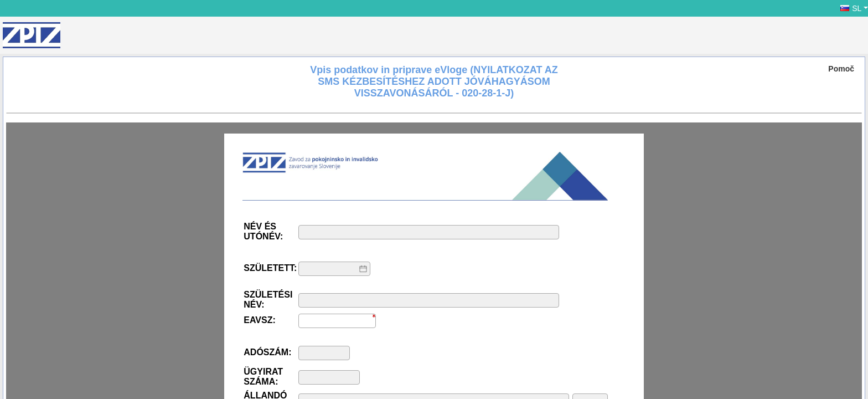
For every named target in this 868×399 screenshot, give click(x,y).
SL (851, 8)
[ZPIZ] (32, 35)
